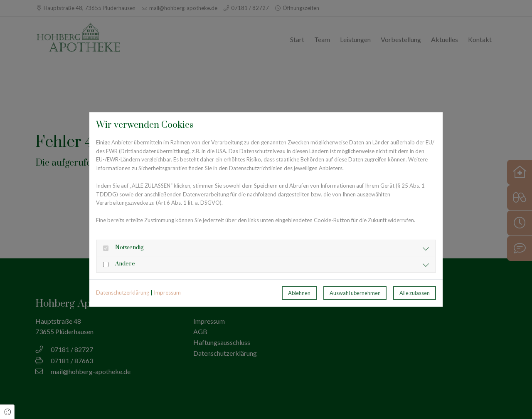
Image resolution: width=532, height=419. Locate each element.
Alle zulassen (415, 293)
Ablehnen (299, 293)
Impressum (167, 293)
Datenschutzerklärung (123, 293)
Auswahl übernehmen (355, 293)
